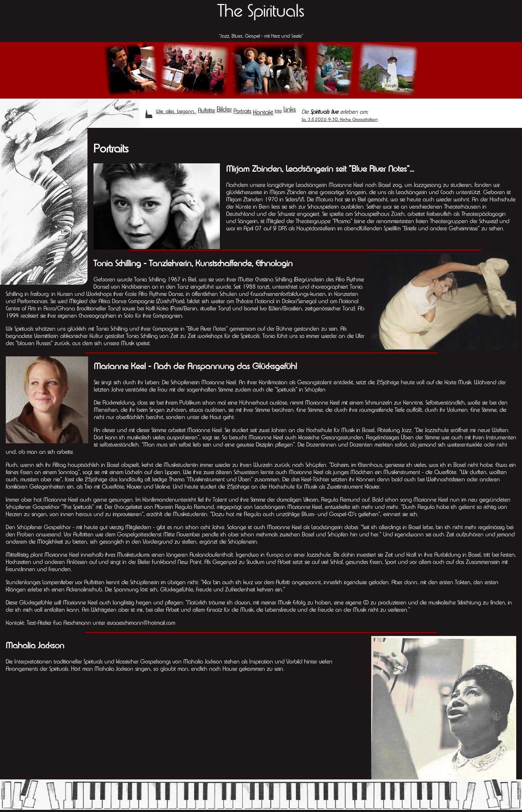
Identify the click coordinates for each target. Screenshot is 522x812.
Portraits (242, 111)
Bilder (224, 109)
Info (278, 111)
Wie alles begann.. (176, 111)
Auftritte (206, 110)
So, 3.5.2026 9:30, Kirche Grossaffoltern (340, 119)
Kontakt (263, 112)
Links (290, 109)
